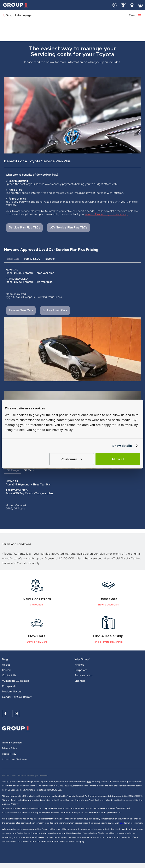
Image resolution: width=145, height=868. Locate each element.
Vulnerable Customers (16, 681)
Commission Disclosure (14, 759)
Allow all (118, 459)
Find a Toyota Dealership (108, 642)
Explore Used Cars (55, 310)
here (122, 823)
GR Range (13, 470)
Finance (79, 665)
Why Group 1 (82, 659)
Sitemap (80, 681)
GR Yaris (29, 470)
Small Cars (13, 259)
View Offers (37, 605)
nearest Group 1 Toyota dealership (107, 214)
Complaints (9, 686)
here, (89, 782)
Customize (72, 459)
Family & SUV (32, 259)
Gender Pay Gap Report (17, 697)
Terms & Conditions (12, 743)
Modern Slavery (12, 691)
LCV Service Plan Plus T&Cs (68, 228)
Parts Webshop (84, 675)
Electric (50, 259)
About (6, 665)
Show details (122, 446)
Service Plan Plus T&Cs (24, 228)
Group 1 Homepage (17, 15)
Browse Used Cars (108, 605)
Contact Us (9, 675)
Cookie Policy (9, 754)
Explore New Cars (21, 310)
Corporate (81, 670)
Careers (7, 670)
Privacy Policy (10, 748)
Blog (5, 659)
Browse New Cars (37, 642)
